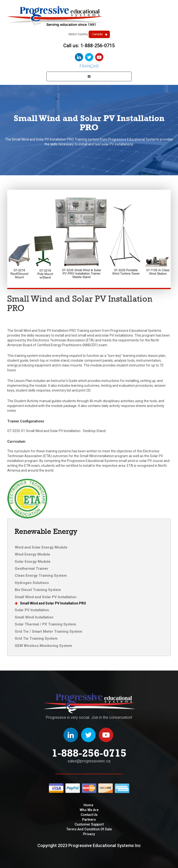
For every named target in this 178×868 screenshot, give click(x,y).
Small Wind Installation (34, 617)
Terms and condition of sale (89, 829)
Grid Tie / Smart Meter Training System (48, 631)
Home (88, 805)
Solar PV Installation (32, 610)
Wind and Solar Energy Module (41, 547)
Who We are (89, 810)
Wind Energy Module (32, 554)
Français (89, 66)
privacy (89, 834)
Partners (89, 820)
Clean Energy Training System (41, 576)
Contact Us (89, 815)
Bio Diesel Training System (38, 590)
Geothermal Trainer (32, 569)
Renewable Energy (46, 531)
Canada (100, 34)
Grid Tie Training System (36, 638)
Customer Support (89, 824)
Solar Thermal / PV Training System (45, 624)
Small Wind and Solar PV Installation (46, 597)
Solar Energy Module (33, 562)
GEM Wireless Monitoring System (43, 646)
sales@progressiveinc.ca (89, 761)
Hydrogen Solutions (32, 583)
